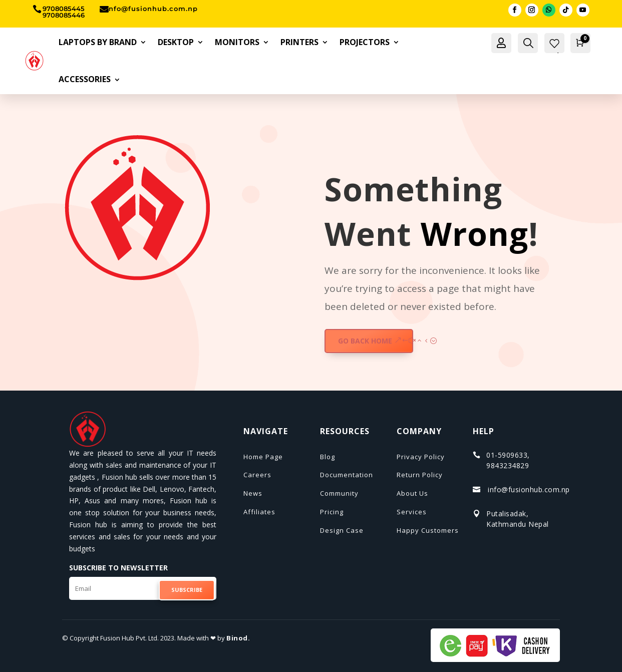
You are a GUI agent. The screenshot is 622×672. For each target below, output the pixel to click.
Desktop (176, 42)
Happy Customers (428, 530)
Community (339, 493)
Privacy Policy (421, 457)
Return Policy (420, 475)
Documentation (347, 475)
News (253, 493)
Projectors (365, 42)
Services (412, 512)
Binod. (238, 638)
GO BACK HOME (365, 341)
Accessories (85, 79)
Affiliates (259, 512)
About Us (412, 493)
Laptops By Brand (98, 42)
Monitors (237, 42)
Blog (328, 457)
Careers (257, 475)
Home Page (263, 457)
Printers (299, 42)
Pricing (332, 512)
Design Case (342, 530)
